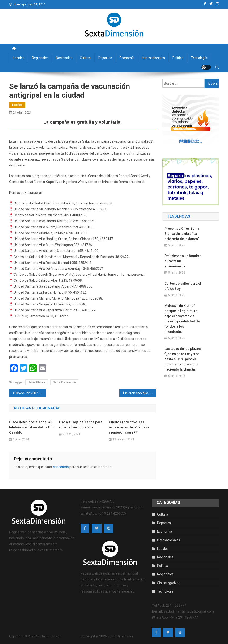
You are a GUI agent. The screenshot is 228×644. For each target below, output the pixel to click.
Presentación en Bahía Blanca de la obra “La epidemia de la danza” (182, 234)
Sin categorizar (168, 583)
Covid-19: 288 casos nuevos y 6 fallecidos (31, 393)
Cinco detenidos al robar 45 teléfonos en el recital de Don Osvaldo (32, 427)
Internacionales (153, 58)
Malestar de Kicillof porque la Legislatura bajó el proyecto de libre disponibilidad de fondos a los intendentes (182, 319)
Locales (19, 58)
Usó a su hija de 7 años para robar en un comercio (81, 425)
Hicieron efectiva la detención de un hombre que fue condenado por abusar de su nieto (140, 393)
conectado (61, 467)
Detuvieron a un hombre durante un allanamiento (183, 261)
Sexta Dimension (64, 382)
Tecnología (199, 58)
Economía (127, 58)
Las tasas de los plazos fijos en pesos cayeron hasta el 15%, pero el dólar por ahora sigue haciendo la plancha (183, 359)
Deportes (105, 58)
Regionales (40, 58)
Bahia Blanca (37, 382)
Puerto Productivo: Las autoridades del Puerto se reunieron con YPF (129, 427)
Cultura (85, 58)
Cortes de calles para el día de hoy (183, 286)
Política (178, 58)
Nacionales (64, 58)
